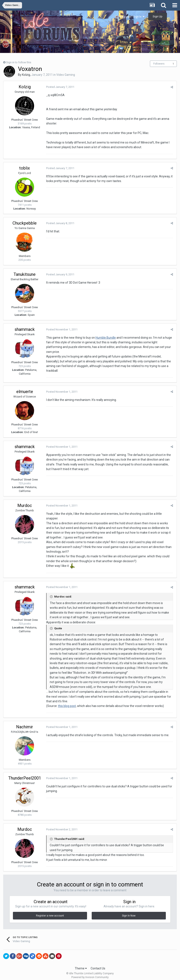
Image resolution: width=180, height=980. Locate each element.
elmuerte (25, 388)
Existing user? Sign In (130, 17)
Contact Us (98, 965)
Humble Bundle (105, 338)
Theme (81, 965)
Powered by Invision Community (90, 974)
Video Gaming (66, 75)
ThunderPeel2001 (25, 775)
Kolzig (26, 75)
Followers (159, 64)
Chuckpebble (25, 223)
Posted (60, 87)
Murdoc (25, 502)
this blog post (66, 703)
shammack (25, 329)
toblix (25, 168)
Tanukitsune (25, 274)
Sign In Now (129, 912)
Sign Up (158, 16)
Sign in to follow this (19, 62)
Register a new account (50, 912)
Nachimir (25, 723)
